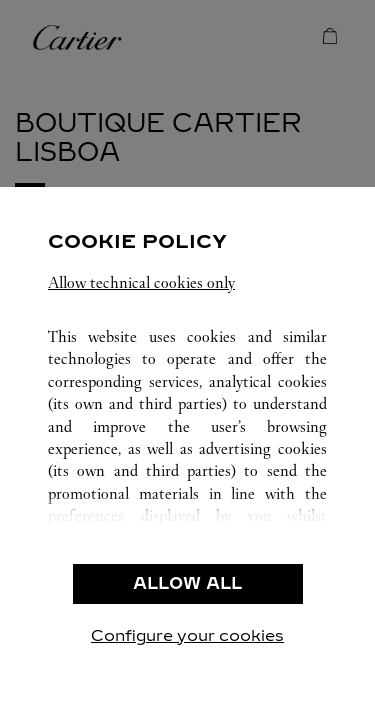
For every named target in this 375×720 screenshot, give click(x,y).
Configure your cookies (187, 635)
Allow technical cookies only (141, 282)
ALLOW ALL (187, 583)
